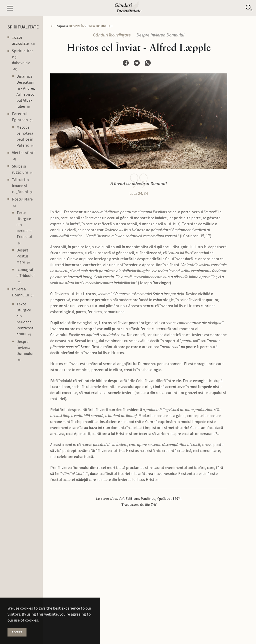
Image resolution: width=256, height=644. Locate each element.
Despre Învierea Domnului (160, 35)
